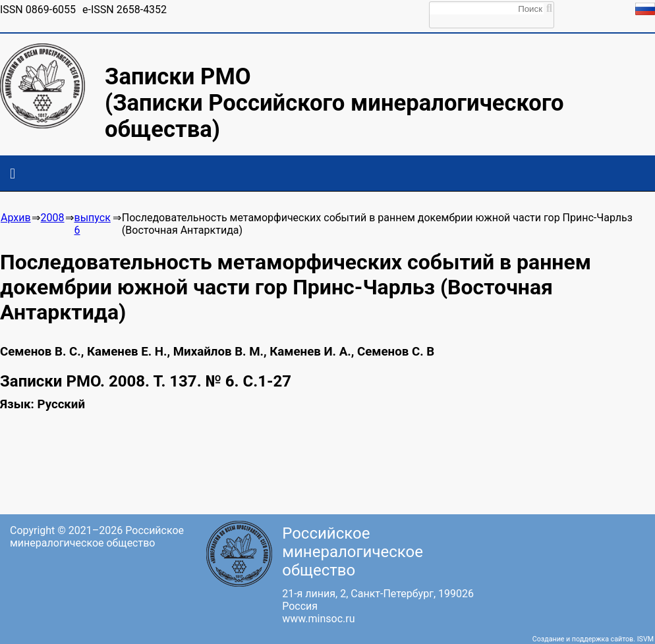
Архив (16, 218)
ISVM (645, 639)
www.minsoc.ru (318, 619)
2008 (53, 218)
